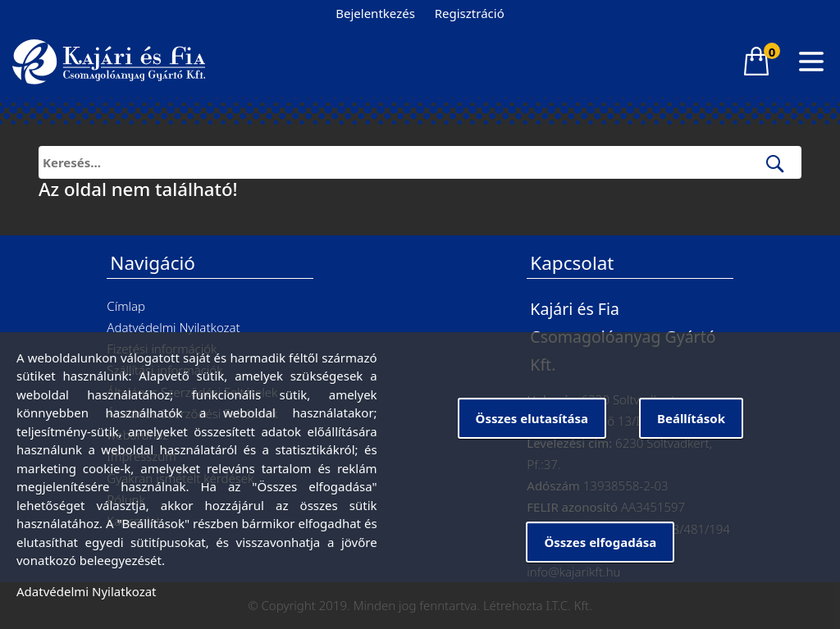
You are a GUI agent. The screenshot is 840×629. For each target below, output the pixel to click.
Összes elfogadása (600, 542)
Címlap (126, 306)
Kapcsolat (572, 263)
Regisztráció (470, 13)
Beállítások (691, 418)
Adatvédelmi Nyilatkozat (173, 327)
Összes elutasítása (532, 418)
